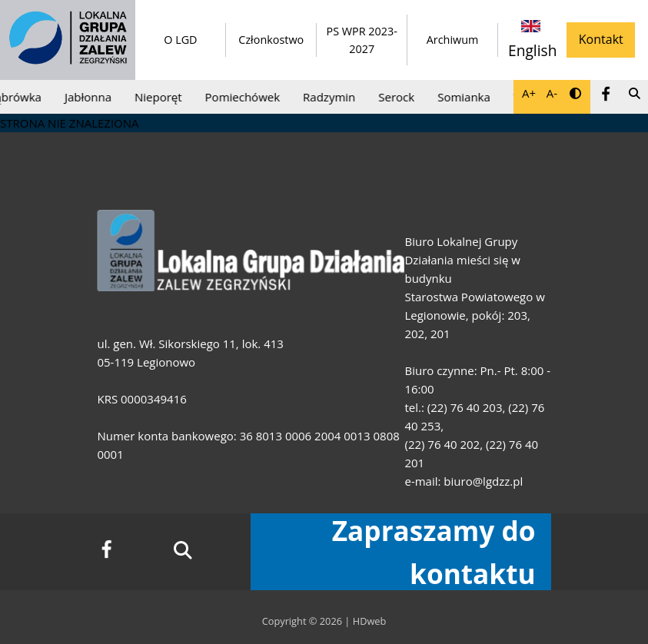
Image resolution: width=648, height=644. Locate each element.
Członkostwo (271, 40)
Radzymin (332, 97)
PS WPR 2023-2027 (361, 40)
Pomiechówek (245, 97)
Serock (399, 97)
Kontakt (601, 39)
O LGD (180, 40)
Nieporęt (161, 97)
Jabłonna (91, 97)
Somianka (467, 97)
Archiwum (453, 40)
